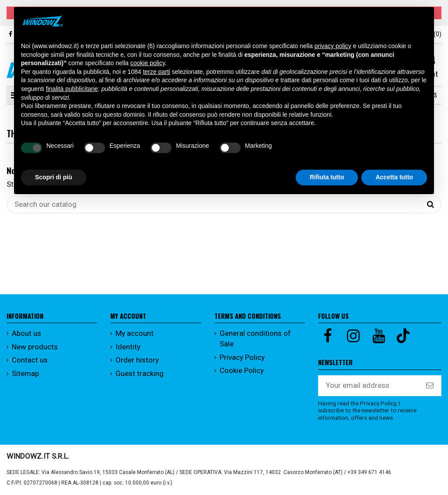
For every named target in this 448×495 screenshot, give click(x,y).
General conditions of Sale (255, 338)
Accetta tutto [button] (394, 177)
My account (135, 333)
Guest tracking (140, 373)
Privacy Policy (242, 357)
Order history (137, 360)
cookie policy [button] (148, 63)
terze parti (157, 72)
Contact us (30, 360)
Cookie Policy (242, 370)
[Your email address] (369, 386)
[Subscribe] (430, 386)
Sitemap (25, 373)
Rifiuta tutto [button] (327, 177)
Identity (128, 347)
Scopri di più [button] (54, 177)
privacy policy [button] (333, 46)
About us (26, 333)
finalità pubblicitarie (72, 89)
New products (35, 347)
